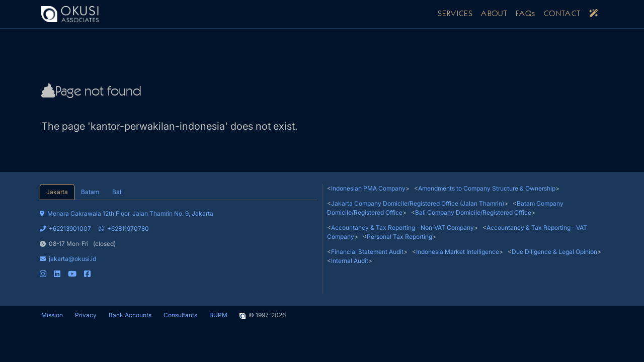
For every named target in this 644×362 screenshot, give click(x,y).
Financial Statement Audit (367, 252)
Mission (52, 315)
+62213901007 (65, 229)
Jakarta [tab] (57, 192)
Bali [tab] (117, 192)
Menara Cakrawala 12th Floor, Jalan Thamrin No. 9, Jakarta (127, 213)
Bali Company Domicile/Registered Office (473, 212)
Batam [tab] (90, 192)
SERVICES (455, 14)
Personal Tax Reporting (399, 237)
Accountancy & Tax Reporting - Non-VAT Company (403, 228)
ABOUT (494, 14)
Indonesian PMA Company (368, 188)
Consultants (180, 315)
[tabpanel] (179, 239)
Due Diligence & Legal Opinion (554, 252)
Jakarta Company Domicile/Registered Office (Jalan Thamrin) (418, 203)
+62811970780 (124, 229)
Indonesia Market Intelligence (458, 252)
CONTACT (562, 14)
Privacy (86, 315)
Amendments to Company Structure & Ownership (487, 188)
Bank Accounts (130, 315)
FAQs (526, 14)
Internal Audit (350, 261)
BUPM (218, 315)
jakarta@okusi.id (68, 259)
